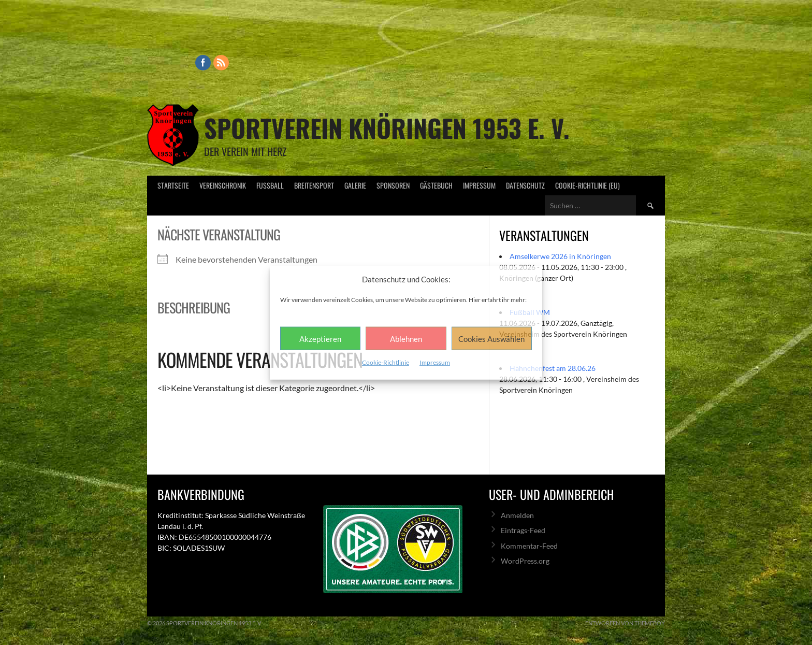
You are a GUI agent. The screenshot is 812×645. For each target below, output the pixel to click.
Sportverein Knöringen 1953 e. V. (387, 128)
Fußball (270, 185)
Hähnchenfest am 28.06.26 (553, 368)
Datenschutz (525, 185)
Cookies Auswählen (491, 338)
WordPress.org (525, 561)
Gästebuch (436, 185)
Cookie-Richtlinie (386, 362)
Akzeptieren (320, 338)
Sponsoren (393, 185)
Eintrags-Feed (523, 530)
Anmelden (517, 515)
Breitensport (314, 185)
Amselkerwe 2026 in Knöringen (560, 256)
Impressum (435, 362)
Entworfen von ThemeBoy (625, 623)
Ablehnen (406, 338)
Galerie (355, 185)
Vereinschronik (223, 185)
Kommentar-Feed (529, 546)
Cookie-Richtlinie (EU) (588, 185)
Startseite (173, 185)
